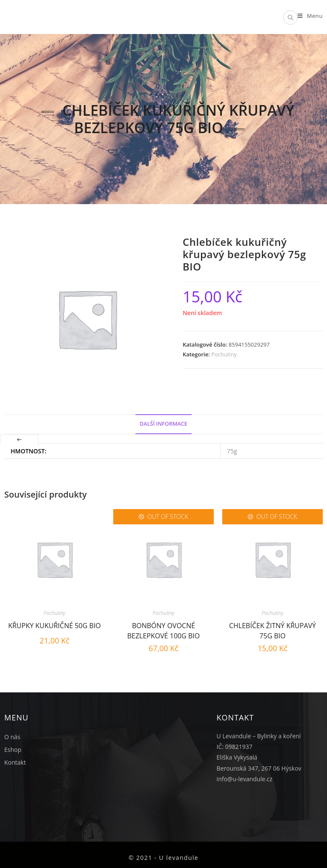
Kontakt (15, 762)
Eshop (13, 750)
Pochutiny (224, 354)
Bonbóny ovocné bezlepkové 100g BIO (164, 630)
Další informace (163, 424)
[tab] (163, 424)
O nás (12, 737)
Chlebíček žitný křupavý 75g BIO (272, 630)
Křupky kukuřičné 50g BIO (54, 626)
